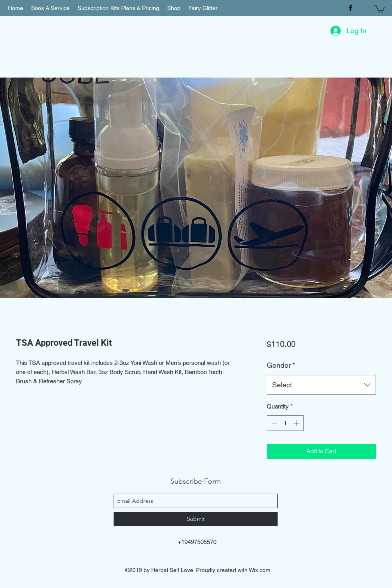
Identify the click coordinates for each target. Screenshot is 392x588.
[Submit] (196, 519)
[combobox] (321, 385)
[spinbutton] (285, 423)
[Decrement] (273, 423)
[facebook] (350, 8)
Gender (281, 365)
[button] (380, 8)
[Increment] (297, 423)
